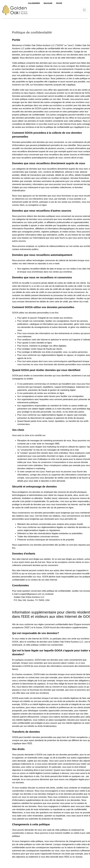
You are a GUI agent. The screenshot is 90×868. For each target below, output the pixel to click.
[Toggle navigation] (84, 10)
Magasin (48, 3)
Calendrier (34, 3)
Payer (59, 3)
